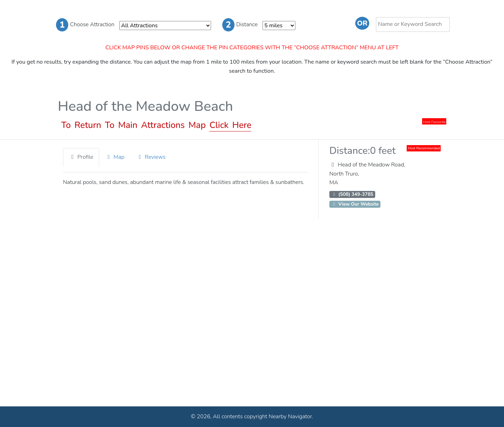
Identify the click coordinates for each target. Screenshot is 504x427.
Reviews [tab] (151, 157)
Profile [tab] (81, 157)
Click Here (230, 125)
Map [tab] (115, 157)
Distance (240, 25)
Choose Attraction (85, 25)
